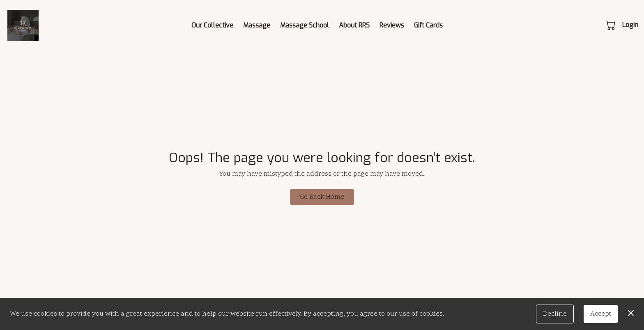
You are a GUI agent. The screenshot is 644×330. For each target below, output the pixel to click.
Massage (257, 25)
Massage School (305, 25)
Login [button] (630, 25)
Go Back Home (322, 197)
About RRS (354, 25)
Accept (601, 314)
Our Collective (212, 25)
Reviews (392, 25)
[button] (611, 25)
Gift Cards (428, 25)
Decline (555, 314)
